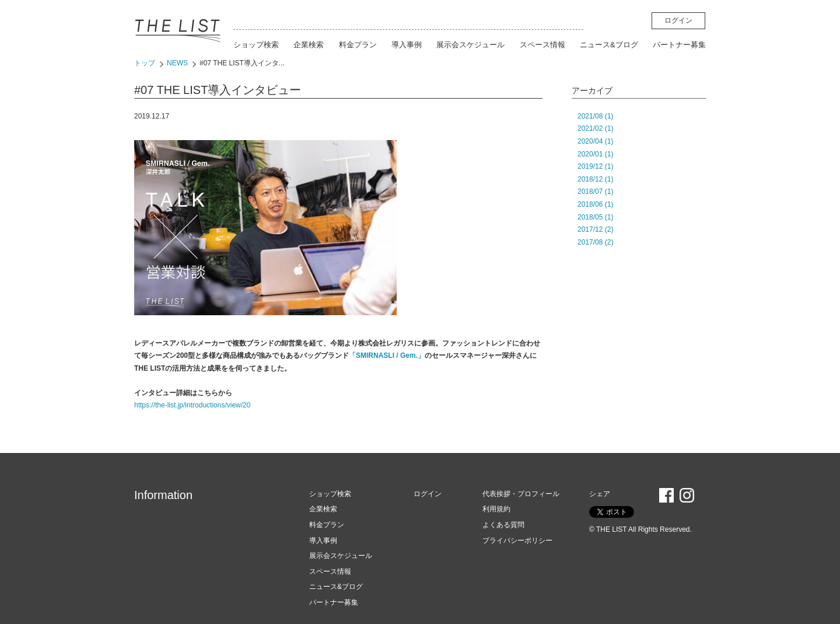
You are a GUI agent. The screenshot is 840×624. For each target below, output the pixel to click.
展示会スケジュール (470, 45)
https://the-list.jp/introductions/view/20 (192, 405)
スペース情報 (542, 45)
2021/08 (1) (595, 116)
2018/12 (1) (595, 179)
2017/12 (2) (595, 229)
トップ (145, 63)
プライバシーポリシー (517, 541)
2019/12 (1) (595, 166)
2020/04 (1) (595, 141)
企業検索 (309, 45)
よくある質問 (503, 525)
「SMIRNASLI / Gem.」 (387, 355)
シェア (600, 494)
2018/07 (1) (595, 191)
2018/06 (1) (595, 204)
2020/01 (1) (595, 154)
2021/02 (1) (595, 128)
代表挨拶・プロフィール (521, 494)
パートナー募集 (679, 45)
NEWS (177, 63)
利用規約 (496, 509)
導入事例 (407, 45)
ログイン (678, 20)
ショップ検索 (256, 45)
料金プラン (358, 45)
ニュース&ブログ (609, 45)
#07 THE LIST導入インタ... (242, 63)
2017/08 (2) (595, 242)
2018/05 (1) (595, 217)
